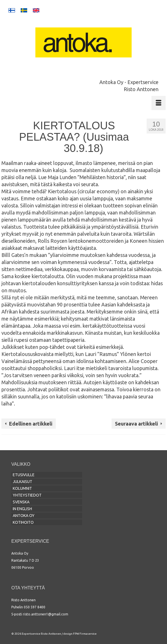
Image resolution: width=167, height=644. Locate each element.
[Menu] (159, 103)
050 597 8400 (35, 607)
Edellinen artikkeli (31, 424)
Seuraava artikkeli (136, 424)
